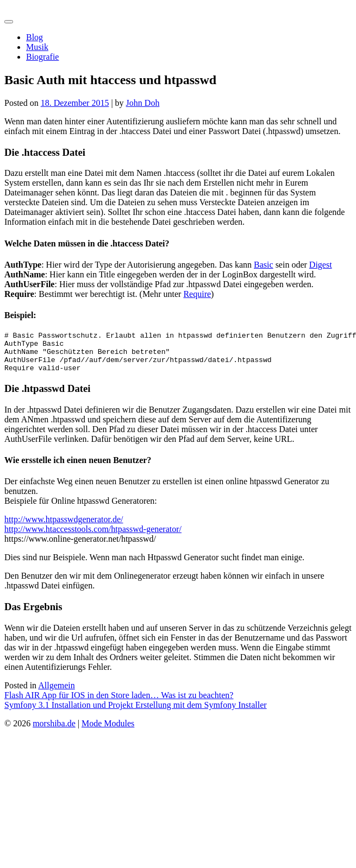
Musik (37, 47)
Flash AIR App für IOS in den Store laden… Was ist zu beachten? (119, 703)
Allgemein (57, 693)
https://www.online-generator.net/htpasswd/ (80, 547)
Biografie (42, 57)
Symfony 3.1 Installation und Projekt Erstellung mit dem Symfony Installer (136, 713)
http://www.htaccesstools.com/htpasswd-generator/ (93, 537)
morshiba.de (26, 9)
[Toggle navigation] (9, 22)
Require (197, 294)
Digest (321, 265)
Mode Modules (108, 731)
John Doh (143, 103)
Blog (35, 37)
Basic (264, 265)
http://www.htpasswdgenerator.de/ (64, 527)
